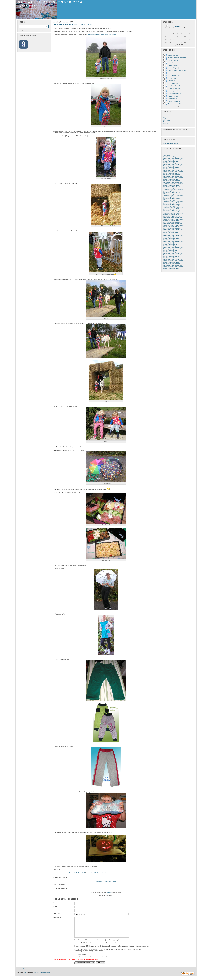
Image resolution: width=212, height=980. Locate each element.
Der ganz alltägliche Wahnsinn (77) (178, 58)
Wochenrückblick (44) (175, 93)
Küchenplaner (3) (175, 86)
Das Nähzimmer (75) (176, 73)
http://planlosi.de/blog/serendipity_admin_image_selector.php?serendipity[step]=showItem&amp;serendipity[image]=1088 (173, 236)
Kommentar (57, 917)
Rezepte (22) (174, 91)
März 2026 (167, 120)
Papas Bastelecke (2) (174, 101)
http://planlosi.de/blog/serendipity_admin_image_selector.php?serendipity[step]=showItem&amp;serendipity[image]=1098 (173, 165)
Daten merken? (82, 958)
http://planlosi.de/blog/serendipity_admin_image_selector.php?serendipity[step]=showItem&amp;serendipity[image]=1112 (173, 242)
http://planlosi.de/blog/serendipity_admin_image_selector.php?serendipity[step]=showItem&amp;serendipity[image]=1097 (173, 159)
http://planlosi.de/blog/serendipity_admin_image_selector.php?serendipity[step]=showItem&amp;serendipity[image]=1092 (173, 230)
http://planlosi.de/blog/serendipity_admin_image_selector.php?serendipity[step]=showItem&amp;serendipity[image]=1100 (173, 195)
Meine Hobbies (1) (174, 65)
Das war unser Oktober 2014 (50, 2)
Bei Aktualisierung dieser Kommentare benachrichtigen (95, 961)
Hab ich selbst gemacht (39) (178, 70)
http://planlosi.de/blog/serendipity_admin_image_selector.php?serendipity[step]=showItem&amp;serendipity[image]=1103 (173, 183)
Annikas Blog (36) (173, 55)
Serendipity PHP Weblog (171, 143)
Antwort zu (57, 914)
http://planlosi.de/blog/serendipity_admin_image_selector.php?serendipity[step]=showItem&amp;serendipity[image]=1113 (173, 260)
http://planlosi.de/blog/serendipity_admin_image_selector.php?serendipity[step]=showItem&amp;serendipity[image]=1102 (173, 189)
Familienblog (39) (173, 96)
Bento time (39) (175, 83)
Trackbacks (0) (101, 873)
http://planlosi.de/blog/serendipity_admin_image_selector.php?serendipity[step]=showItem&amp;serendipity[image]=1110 (173, 254)
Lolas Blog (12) (172, 99)
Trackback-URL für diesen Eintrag (106, 882)
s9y (25, 976)
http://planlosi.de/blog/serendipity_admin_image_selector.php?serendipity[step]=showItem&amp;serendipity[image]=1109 (173, 224)
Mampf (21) (173, 81)
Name (55, 903)
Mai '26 (178, 26)
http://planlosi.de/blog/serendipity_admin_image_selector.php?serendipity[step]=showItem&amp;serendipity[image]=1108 (173, 212)
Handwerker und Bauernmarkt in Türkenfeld (102, 35)
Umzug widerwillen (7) (174, 104)
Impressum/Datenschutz (24, 973)
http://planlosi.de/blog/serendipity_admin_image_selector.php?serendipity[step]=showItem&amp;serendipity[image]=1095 (173, 218)
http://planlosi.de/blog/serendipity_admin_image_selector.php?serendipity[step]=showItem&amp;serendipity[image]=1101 (173, 201)
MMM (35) (173, 78)
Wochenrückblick (74, 873)
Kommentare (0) (91, 873)
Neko (66, 873)
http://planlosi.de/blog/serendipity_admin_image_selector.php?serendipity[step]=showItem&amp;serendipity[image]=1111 (173, 248)
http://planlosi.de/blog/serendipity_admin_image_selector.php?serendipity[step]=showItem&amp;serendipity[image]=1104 (173, 177)
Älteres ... (166, 123)
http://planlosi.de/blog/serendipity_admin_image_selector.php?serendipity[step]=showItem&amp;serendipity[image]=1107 (173, 266)
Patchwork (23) (176, 76)
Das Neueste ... (168, 122)
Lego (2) (171, 63)
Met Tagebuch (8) (175, 88)
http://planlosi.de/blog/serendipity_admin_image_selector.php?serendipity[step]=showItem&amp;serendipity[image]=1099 (173, 207)
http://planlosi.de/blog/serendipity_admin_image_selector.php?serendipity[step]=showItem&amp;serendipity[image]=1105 (173, 171)
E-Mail (55, 906)
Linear (109, 892)
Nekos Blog (27, 6)
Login (165, 134)
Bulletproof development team (42, 976)
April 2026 (166, 119)
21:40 (83, 873)
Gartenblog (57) (174, 68)
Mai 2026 (166, 117)
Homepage (57, 910)
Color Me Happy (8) (174, 60)
